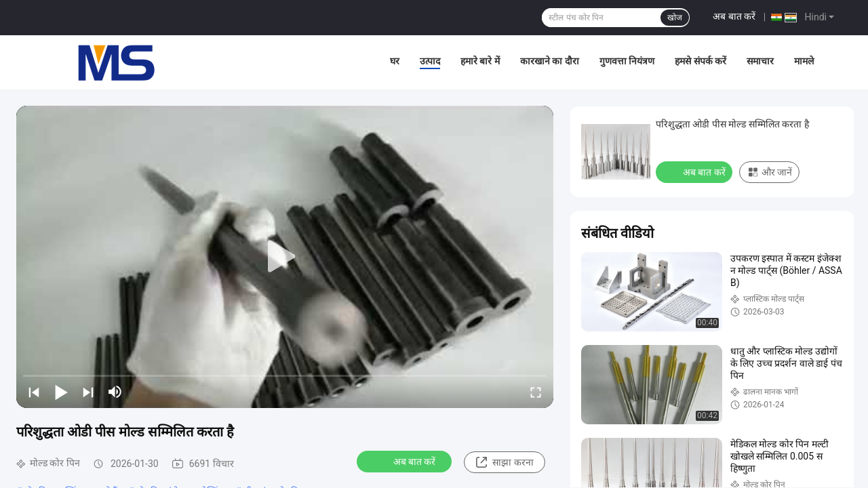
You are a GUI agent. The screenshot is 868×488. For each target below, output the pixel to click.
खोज (675, 18)
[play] (285, 257)
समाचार (760, 61)
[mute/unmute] (115, 392)
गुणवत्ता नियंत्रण (627, 61)
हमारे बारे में (480, 61)
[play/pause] (61, 392)
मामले (804, 61)
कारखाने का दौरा (550, 61)
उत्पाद (430, 61)
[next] (88, 392)
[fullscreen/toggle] (536, 392)
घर (395, 61)
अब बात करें (734, 16)
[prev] (34, 392)
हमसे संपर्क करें (701, 61)
